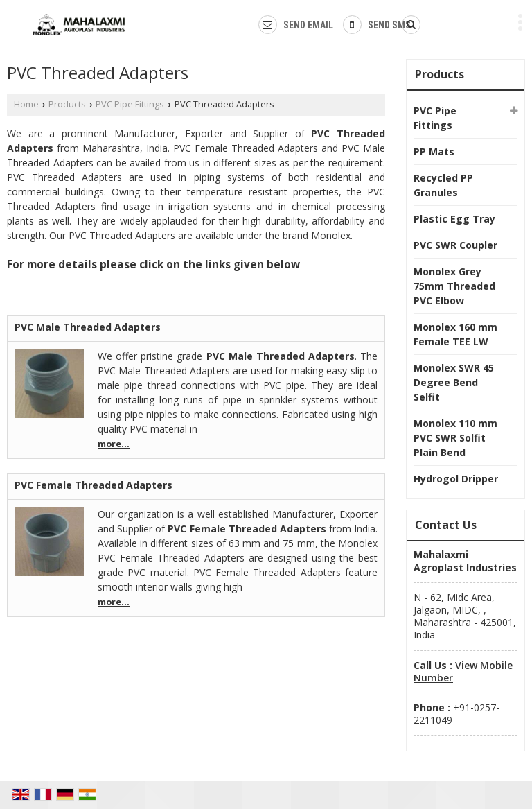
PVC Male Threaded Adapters (88, 327)
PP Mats (434, 151)
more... (114, 444)
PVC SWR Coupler (455, 245)
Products (67, 104)
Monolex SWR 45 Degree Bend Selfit (454, 382)
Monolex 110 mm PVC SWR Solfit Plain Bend (455, 438)
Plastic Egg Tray (454, 219)
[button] (463, 671)
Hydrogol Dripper (456, 479)
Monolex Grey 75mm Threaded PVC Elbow (454, 286)
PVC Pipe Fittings (130, 104)
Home (26, 104)
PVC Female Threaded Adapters (94, 485)
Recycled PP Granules (443, 185)
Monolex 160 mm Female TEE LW (455, 334)
